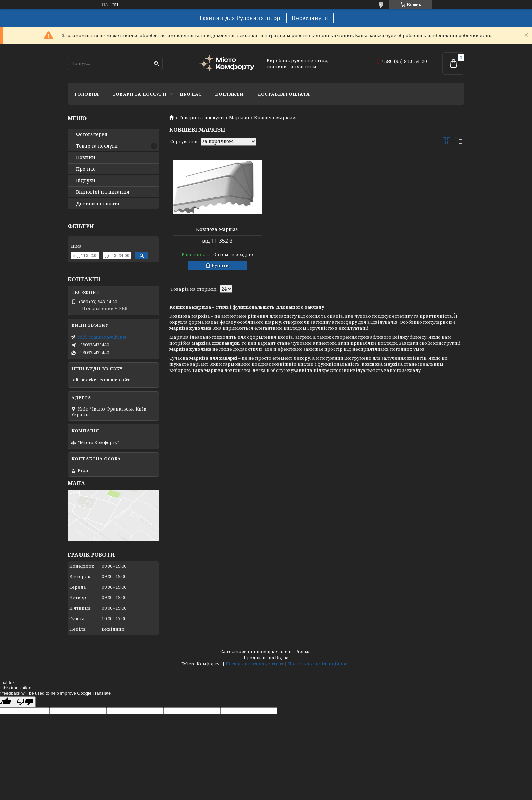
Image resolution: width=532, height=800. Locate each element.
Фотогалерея (92, 134)
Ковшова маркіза (216, 229)
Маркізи (239, 118)
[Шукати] (157, 64)
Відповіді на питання (103, 192)
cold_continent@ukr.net (102, 337)
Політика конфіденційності (320, 664)
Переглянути (310, 18)
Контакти (229, 94)
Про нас (191, 94)
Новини (86, 157)
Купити (220, 265)
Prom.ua (303, 652)
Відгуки (86, 180)
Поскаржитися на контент (255, 664)
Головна (87, 94)
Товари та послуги (139, 94)
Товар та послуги (97, 146)
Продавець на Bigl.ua (266, 658)
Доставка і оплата (283, 94)
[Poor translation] (25, 702)
